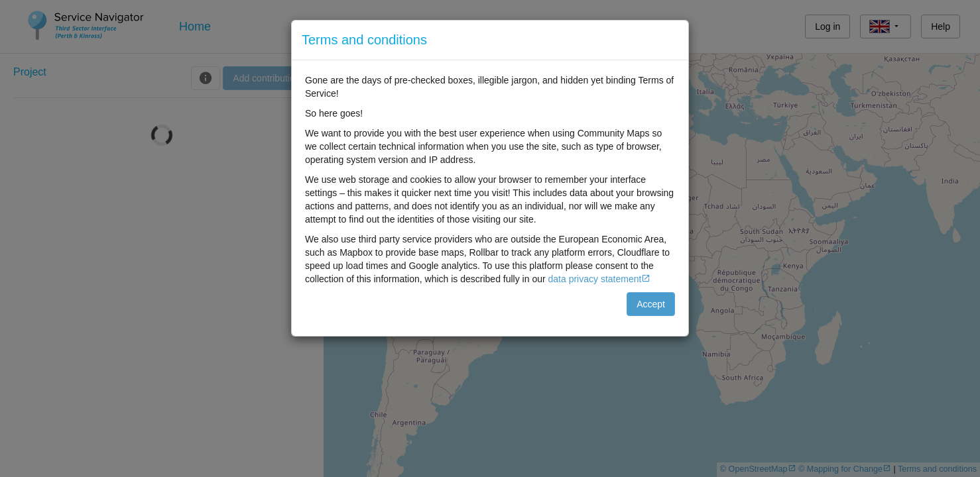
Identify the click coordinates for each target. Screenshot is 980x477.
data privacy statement (595, 279)
